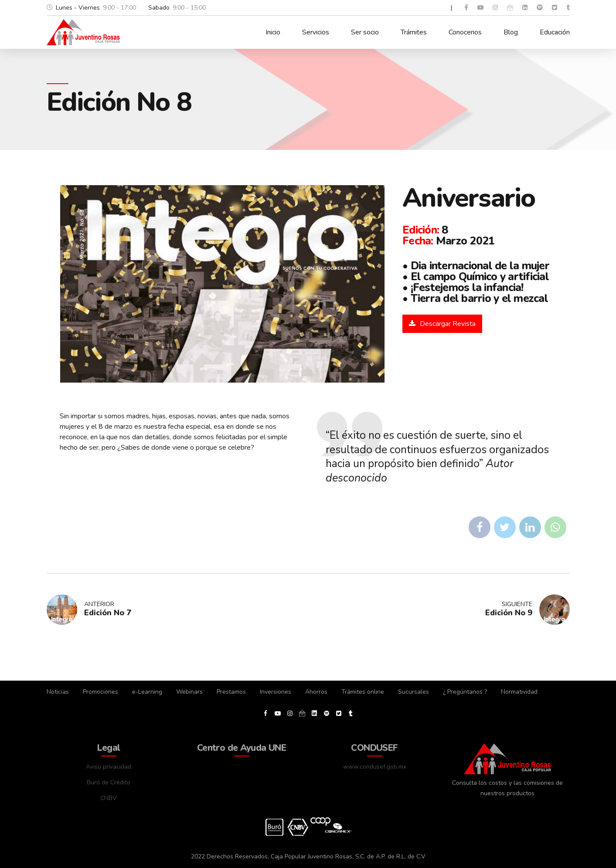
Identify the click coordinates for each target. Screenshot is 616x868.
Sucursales (414, 692)
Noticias (58, 692)
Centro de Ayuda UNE (242, 748)
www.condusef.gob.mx (375, 767)
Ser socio (365, 32)
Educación (555, 32)
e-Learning (147, 692)
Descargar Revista (448, 324)
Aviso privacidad (109, 767)
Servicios (316, 32)
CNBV (109, 798)
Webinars (189, 692)
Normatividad (519, 692)
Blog (511, 32)
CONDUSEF (374, 748)
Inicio (273, 32)
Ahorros (316, 692)
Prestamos (231, 692)
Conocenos (465, 32)
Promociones (100, 692)
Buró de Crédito (109, 782)
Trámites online (363, 692)
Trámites (414, 32)
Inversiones (276, 692)
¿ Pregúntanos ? (465, 692)
